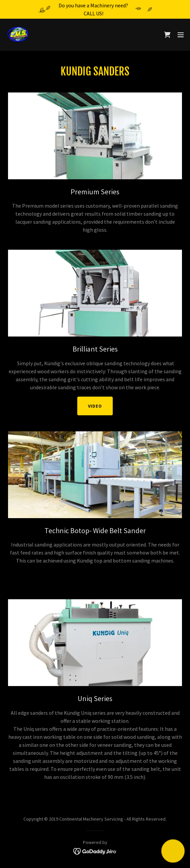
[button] (181, 35)
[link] (19, 35)
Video (95, 406)
